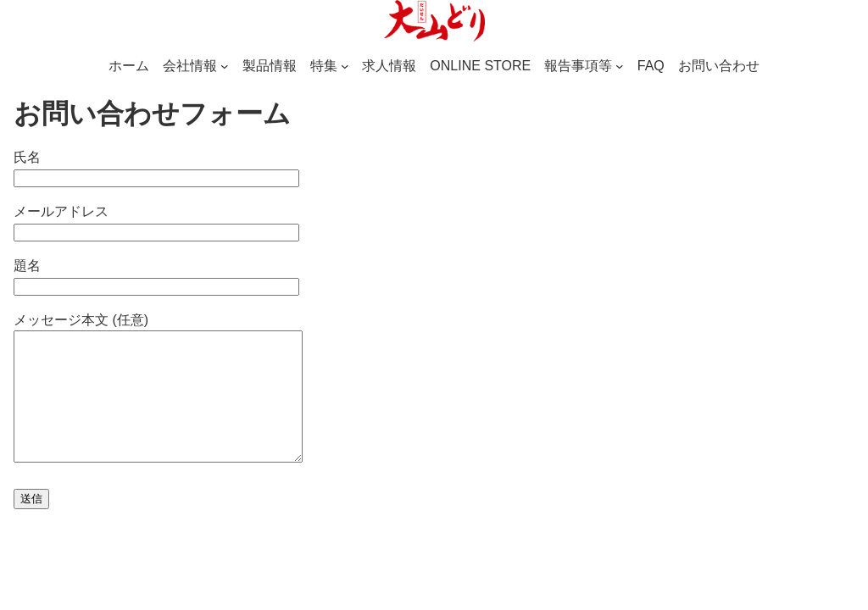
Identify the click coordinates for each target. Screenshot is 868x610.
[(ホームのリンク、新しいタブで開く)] (434, 21)
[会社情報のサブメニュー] (225, 66)
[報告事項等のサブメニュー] (620, 66)
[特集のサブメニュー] (345, 66)
